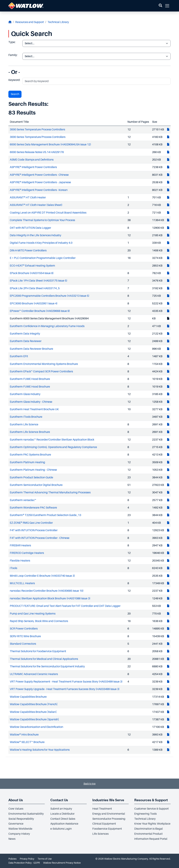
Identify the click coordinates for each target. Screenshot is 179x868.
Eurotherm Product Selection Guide (31, 477)
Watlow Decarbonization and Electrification (36, 727)
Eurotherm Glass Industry (25, 394)
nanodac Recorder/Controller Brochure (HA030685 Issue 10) (47, 591)
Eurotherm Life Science (24, 424)
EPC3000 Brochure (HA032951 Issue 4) (34, 304)
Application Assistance (64, 824)
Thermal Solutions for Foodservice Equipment (38, 651)
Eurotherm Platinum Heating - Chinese (33, 470)
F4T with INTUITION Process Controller (34, 530)
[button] (160, 6)
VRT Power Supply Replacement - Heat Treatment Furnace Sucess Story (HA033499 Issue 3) (66, 682)
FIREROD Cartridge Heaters (27, 553)
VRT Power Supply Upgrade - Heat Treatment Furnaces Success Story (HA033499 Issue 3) (65, 689)
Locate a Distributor (62, 814)
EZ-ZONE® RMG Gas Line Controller (31, 523)
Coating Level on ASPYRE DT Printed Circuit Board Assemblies (48, 213)
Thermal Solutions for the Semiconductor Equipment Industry (47, 666)
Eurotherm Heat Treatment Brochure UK (34, 409)
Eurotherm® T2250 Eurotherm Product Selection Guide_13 (45, 515)
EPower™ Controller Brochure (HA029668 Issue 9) (40, 311)
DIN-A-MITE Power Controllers (28, 251)
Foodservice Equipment (107, 829)
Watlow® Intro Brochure (24, 735)
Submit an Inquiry (61, 809)
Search (15, 94)
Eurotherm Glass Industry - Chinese (31, 402)
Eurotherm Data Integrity (25, 334)
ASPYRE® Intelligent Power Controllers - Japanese (40, 182)
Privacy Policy (27, 859)
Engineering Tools (145, 814)
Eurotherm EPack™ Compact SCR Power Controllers (41, 372)
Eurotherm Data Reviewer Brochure (31, 349)
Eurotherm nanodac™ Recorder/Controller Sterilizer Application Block (52, 440)
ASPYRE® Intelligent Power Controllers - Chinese (39, 175)
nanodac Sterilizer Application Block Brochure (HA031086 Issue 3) (50, 598)
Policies (12, 859)
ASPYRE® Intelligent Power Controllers (33, 167)
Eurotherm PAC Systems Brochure (30, 455)
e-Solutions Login (61, 829)
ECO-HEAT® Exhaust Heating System (32, 266)
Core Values (16, 809)
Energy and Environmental (109, 814)
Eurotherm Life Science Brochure (30, 432)
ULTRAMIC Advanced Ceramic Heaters (34, 674)
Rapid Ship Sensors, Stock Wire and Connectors (39, 621)
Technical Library (58, 22)
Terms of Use (45, 859)
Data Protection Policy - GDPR (24, 863)
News (12, 839)
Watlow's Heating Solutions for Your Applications (40, 750)
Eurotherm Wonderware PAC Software (33, 508)
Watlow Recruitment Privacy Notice (62, 863)
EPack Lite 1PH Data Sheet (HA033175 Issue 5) (39, 281)
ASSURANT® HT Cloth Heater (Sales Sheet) (36, 205)
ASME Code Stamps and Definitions (32, 160)
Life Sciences (100, 834)
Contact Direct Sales (63, 819)
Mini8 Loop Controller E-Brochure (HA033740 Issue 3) (42, 576)
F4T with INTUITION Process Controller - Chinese (40, 538)
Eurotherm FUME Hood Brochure (30, 379)
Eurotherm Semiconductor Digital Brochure (36, 485)
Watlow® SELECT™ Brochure (27, 742)
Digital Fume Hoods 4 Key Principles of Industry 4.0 (41, 243)
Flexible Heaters (20, 561)
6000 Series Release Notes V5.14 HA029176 (37, 152)
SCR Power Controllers (24, 629)
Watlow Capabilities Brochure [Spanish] (34, 719)
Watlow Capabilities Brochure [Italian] (33, 712)
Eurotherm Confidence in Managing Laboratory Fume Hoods (47, 326)
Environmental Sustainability (26, 814)
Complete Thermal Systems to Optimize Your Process (42, 220)
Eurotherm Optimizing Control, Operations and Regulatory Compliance (53, 447)
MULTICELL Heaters (22, 583)
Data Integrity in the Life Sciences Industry (35, 235)
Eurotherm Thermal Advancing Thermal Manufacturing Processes (50, 492)
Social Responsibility (21, 819)
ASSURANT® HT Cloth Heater (28, 198)
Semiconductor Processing (109, 819)
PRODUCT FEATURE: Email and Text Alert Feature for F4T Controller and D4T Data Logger (65, 606)
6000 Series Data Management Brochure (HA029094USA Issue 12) (50, 145)
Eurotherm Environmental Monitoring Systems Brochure (44, 364)
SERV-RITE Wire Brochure (25, 636)
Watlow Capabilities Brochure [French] (34, 704)
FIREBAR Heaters (20, 545)
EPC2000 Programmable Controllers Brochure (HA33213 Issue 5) (50, 296)
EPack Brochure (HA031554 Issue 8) (32, 273)
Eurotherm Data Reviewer (26, 341)
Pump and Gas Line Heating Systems (33, 614)
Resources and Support (30, 22)
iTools (13, 568)
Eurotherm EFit (19, 356)
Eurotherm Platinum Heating (27, 462)
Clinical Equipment (104, 824)
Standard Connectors (23, 644)
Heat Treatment (102, 809)
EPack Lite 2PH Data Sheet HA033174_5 (35, 288)
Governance (16, 824)
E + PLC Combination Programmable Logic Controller (43, 258)
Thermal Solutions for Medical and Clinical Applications (44, 659)
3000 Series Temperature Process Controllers (37, 130)
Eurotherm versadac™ (23, 500)
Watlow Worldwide (20, 829)
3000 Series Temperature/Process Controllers (38, 137)
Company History (19, 834)
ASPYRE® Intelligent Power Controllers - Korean (39, 190)
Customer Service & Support (151, 809)
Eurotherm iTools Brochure (26, 417)
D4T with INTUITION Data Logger (30, 228)
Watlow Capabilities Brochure (28, 697)
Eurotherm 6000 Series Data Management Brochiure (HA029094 (49, 319)
